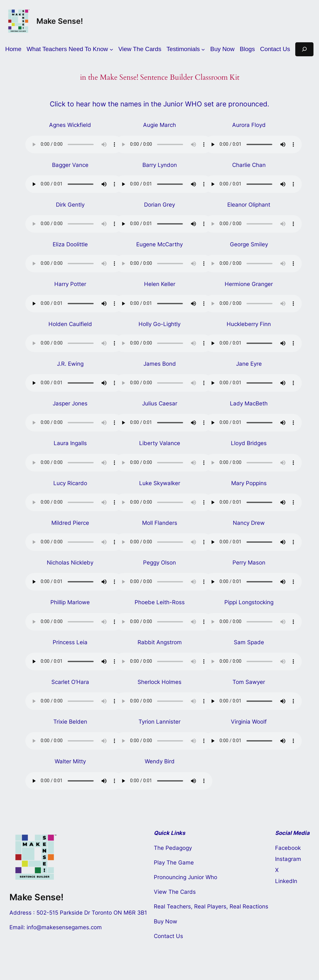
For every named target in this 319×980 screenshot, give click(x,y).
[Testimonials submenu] (186, 49)
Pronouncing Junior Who (186, 877)
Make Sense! (60, 21)
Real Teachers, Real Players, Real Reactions (211, 906)
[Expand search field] (304, 49)
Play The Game (174, 863)
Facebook (288, 848)
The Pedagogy (173, 848)
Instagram (288, 859)
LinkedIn (286, 881)
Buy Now (166, 921)
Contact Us (168, 936)
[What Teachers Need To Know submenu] (70, 49)
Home (13, 49)
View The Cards (175, 892)
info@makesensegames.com (64, 927)
